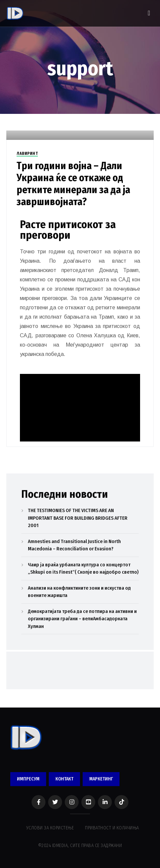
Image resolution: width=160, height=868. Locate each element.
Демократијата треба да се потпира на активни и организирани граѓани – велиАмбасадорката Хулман (82, 619)
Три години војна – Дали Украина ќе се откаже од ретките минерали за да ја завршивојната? (73, 184)
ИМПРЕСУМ (28, 779)
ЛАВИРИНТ (27, 153)
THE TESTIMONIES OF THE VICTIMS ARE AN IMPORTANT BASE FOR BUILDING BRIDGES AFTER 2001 (78, 518)
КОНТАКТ (64, 779)
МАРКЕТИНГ (101, 779)
